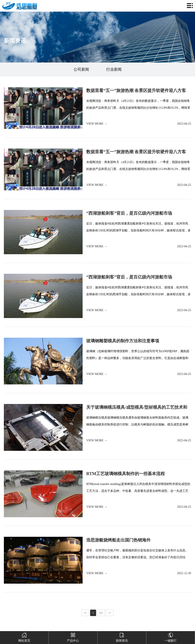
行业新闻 (114, 69)
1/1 (101, 613)
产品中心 (73, 637)
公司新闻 (81, 69)
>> (110, 613)
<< (85, 613)
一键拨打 (171, 637)
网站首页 (24, 637)
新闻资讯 (122, 637)
